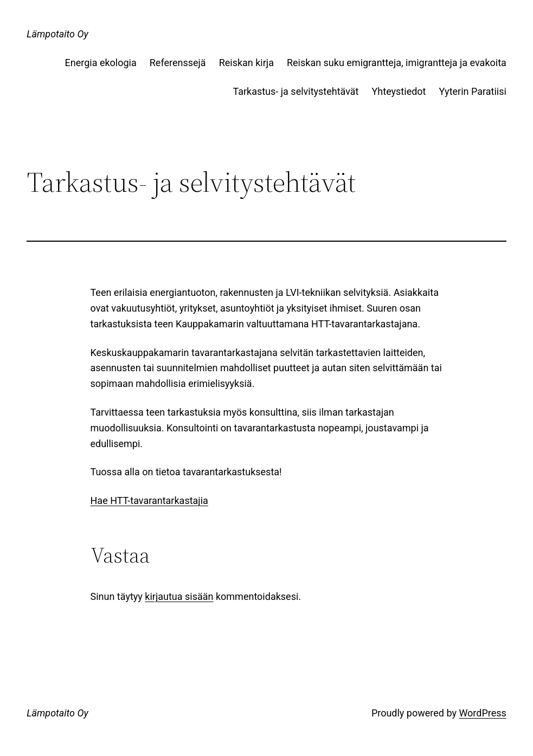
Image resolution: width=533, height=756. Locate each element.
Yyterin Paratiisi (472, 91)
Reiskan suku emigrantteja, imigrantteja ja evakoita (397, 63)
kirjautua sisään (179, 596)
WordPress (482, 713)
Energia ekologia (101, 63)
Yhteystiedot (399, 91)
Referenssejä (178, 63)
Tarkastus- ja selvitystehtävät (296, 91)
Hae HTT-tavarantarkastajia (149, 500)
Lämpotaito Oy (57, 34)
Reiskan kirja (246, 63)
